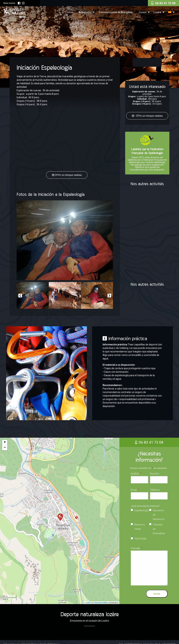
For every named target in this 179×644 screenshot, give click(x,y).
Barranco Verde (140, 524)
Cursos (143, 12)
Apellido (136, 471)
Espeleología (140, 508)
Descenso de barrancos (159, 513)
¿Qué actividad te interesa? (145, 504)
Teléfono (155, 488)
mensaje (136, 546)
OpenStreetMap (101, 600)
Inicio (70, 12)
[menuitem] (70, 12)
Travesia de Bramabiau (159, 527)
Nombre (155, 471)
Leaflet (88, 600)
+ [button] (5, 440)
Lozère (157, 12)
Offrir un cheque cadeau (68, 174)
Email (135, 488)
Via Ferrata (140, 536)
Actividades (85, 12)
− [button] (5, 445)
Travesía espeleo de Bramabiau (116, 12)
